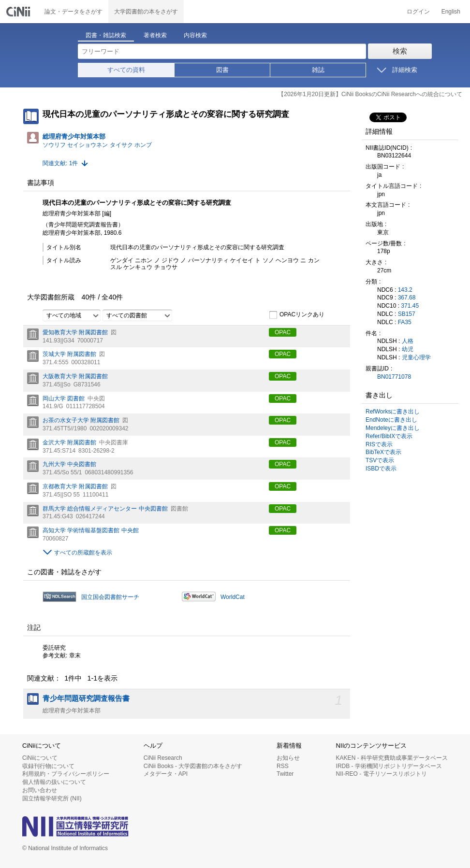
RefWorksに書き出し (393, 412)
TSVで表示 (380, 460)
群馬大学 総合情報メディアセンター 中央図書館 (105, 509)
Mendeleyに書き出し (393, 428)
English (451, 12)
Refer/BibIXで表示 (389, 436)
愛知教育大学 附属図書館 (75, 332)
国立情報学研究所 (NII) (52, 798)
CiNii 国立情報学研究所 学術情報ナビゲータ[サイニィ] (19, 12)
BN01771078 (394, 377)
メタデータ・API (166, 774)
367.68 (407, 298)
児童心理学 (416, 357)
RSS (283, 766)
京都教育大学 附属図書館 (75, 486)
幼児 (408, 349)
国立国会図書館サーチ (110, 597)
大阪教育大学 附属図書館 (75, 376)
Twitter (285, 774)
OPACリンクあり (297, 315)
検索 (400, 51)
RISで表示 (379, 444)
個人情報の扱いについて (54, 782)
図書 (222, 70)
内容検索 (195, 35)
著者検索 (155, 35)
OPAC (283, 332)
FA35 (405, 322)
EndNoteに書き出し (391, 420)
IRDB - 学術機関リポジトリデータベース (389, 766)
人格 (408, 341)
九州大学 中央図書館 (69, 464)
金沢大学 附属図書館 (69, 442)
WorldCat (233, 597)
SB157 (407, 314)
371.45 (410, 306)
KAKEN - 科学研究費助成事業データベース (392, 758)
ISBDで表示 (381, 469)
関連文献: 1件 (60, 163)
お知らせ (288, 758)
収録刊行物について (48, 766)
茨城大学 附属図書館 (69, 354)
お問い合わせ (40, 790)
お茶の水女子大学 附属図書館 (81, 420)
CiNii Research (163, 758)
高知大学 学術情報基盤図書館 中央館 (91, 530)
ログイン (418, 12)
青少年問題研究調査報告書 (86, 698)
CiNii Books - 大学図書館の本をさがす (193, 766)
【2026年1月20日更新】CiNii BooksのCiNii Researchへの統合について (370, 94)
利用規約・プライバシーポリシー (66, 774)
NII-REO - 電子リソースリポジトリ (382, 774)
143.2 (405, 290)
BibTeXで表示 (383, 452)
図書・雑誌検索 (106, 35)
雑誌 (318, 70)
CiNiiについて (40, 758)
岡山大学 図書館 (64, 398)
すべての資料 (126, 70)
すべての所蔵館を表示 (83, 553)
